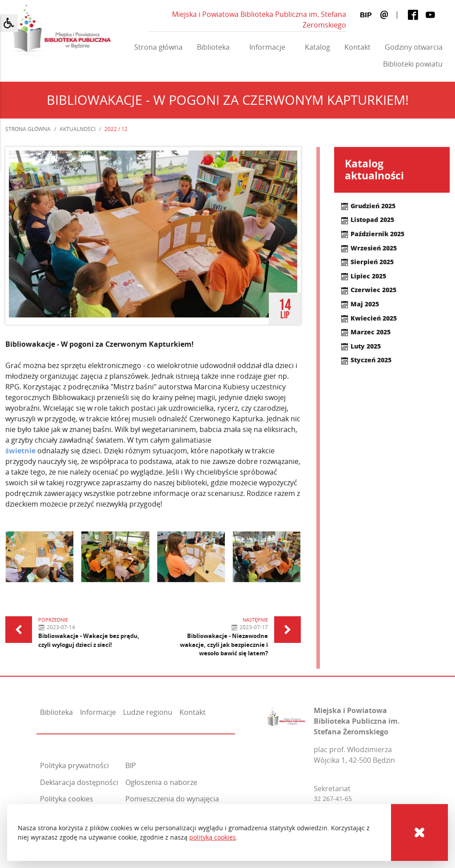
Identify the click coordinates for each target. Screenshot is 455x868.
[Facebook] (413, 15)
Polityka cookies (67, 799)
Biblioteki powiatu (413, 64)
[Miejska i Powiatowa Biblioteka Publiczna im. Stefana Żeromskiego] (286, 715)
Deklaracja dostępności (79, 782)
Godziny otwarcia (414, 47)
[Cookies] (419, 832)
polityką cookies (213, 837)
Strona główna (158, 47)
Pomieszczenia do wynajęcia (172, 799)
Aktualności (78, 129)
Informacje (267, 47)
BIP (131, 765)
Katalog (317, 47)
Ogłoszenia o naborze (161, 782)
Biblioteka (213, 47)
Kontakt (357, 47)
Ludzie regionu (148, 712)
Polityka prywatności (74, 765)
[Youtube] (430, 15)
